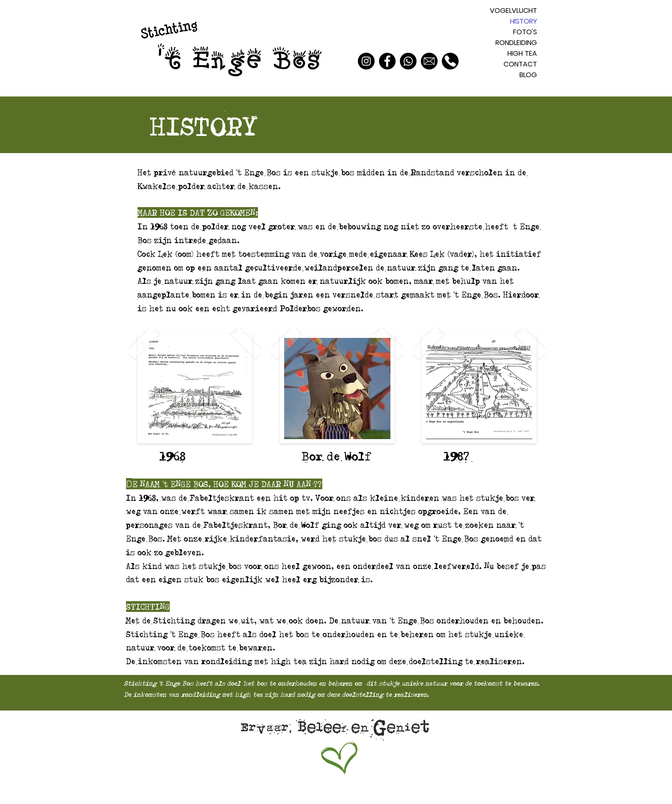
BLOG (528, 75)
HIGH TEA (522, 53)
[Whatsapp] (408, 61)
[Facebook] (387, 61)
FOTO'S (525, 32)
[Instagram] (366, 61)
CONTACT (520, 64)
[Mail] (429, 61)
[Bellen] (450, 61)
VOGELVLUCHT (513, 11)
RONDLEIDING (516, 43)
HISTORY (523, 21)
